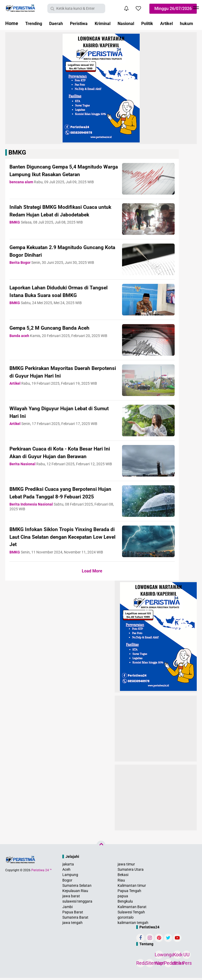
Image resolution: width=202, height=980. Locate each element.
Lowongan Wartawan (159, 957)
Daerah (59, 23)
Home (12, 23)
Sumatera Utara (131, 872)
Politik (160, 23)
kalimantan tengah (133, 925)
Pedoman (168, 965)
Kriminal (110, 23)
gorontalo (126, 919)
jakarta (68, 866)
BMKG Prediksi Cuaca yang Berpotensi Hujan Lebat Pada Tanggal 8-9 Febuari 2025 (59, 496)
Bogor (67, 882)
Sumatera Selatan (77, 888)
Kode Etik (177, 957)
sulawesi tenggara (77, 903)
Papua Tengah (129, 893)
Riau (121, 882)
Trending (35, 23)
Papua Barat (73, 914)
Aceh (66, 872)
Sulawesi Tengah (131, 914)
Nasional (136, 23)
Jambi (67, 909)
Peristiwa (84, 23)
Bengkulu (125, 903)
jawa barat (71, 898)
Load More (92, 573)
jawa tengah (72, 925)
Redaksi (140, 965)
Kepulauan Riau (75, 893)
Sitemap (150, 965)
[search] (76, 8)
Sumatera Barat (75, 919)
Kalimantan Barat (132, 909)
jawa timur (126, 866)
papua (123, 898)
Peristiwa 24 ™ (42, 872)
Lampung (70, 877)
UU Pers (186, 957)
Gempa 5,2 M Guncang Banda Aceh (55, 328)
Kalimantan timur (132, 888)
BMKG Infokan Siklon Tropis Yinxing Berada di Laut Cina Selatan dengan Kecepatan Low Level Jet (56, 539)
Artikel (181, 23)
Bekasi (123, 877)
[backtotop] (101, 847)
